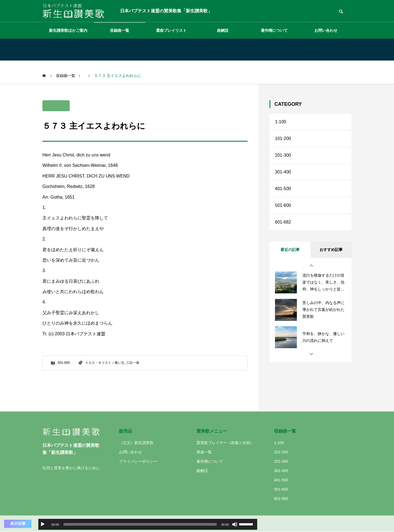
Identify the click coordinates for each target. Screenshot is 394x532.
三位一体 (133, 363)
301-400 (283, 172)
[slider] (140, 524)
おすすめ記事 (331, 250)
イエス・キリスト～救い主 (105, 363)
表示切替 (18, 524)
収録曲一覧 (120, 30)
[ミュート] (235, 524)
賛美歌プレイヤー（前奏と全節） (225, 443)
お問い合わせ (326, 30)
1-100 (281, 122)
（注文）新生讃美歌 (136, 443)
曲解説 (223, 30)
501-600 (64, 363)
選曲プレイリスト (171, 30)
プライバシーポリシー (138, 461)
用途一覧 (204, 452)
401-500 (283, 189)
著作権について (274, 30)
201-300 (283, 155)
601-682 (283, 222)
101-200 (283, 138)
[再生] (43, 524)
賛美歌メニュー (212, 431)
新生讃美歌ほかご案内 (68, 30)
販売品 (126, 431)
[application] (148, 524)
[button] (311, 266)
